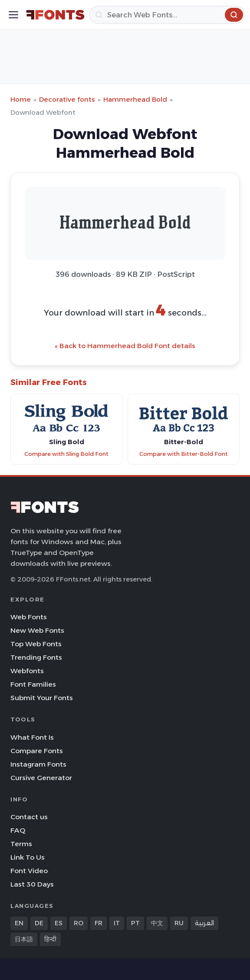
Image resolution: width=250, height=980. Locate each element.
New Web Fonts (37, 630)
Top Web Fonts (36, 644)
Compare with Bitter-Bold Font (184, 454)
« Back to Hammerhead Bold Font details (125, 346)
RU (179, 923)
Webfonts (27, 671)
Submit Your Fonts (42, 698)
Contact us (29, 817)
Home (21, 99)
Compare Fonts (37, 751)
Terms (21, 844)
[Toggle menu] (13, 15)
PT (135, 923)
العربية (204, 923)
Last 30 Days (32, 884)
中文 (157, 923)
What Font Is (32, 737)
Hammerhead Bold (135, 99)
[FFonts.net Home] (55, 15)
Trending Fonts (36, 657)
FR (99, 923)
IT (117, 923)
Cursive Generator (41, 778)
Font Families (33, 684)
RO (79, 923)
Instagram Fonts (38, 764)
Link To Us (28, 857)
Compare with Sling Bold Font (66, 454)
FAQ (18, 830)
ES (59, 923)
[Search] (167, 15)
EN (19, 923)
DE (39, 923)
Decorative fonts (67, 99)
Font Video (29, 871)
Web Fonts (29, 617)
